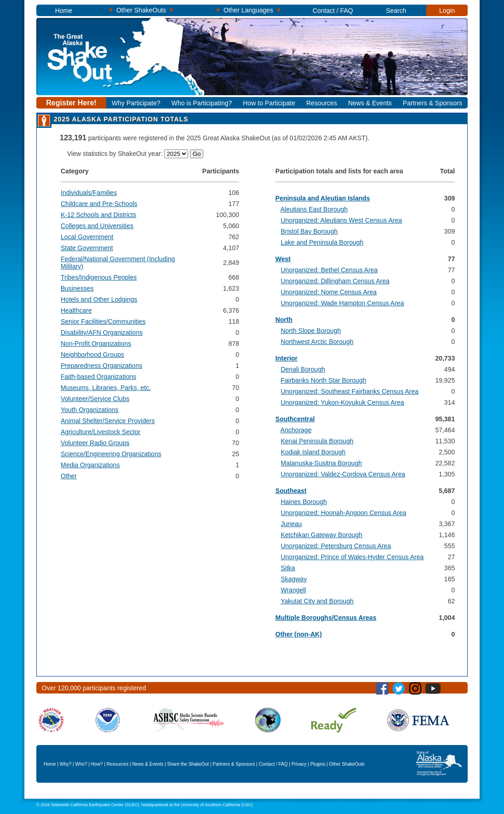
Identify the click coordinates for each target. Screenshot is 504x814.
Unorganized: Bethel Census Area (329, 270)
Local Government (87, 237)
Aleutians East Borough (314, 209)
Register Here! (71, 103)
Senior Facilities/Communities (103, 321)
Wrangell (293, 590)
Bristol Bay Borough (309, 231)
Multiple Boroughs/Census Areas (326, 618)
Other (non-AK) (299, 634)
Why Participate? (136, 103)
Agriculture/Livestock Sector (101, 432)
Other (69, 476)
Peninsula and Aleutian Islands (323, 198)
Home (64, 11)
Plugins (318, 764)
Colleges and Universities (97, 226)
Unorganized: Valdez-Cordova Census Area (343, 474)
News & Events (370, 103)
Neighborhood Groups (92, 355)
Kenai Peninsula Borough (317, 441)
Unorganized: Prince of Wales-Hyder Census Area (352, 557)
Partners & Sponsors (432, 103)
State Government (87, 248)
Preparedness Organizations (101, 366)
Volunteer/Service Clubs (95, 399)
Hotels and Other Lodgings (99, 299)
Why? (66, 764)
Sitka (288, 568)
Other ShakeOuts (141, 10)
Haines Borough (304, 502)
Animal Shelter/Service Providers (108, 421)
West (283, 259)
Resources (322, 103)
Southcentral (295, 419)
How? (97, 764)
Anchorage (296, 430)
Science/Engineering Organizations (111, 454)
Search (396, 11)
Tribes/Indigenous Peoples (99, 277)
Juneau (291, 524)
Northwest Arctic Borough (317, 342)
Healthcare (76, 310)
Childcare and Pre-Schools (99, 204)
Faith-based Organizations (98, 377)
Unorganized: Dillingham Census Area (335, 281)
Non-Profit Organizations (96, 344)
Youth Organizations (90, 410)
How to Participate (269, 103)
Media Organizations (90, 465)
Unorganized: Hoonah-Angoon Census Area (343, 513)
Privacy (299, 764)
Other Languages (248, 10)
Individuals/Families (89, 193)
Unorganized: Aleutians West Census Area (341, 220)
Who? (81, 764)
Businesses (77, 288)
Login (447, 11)
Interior (286, 358)
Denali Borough (303, 369)
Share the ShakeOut (188, 764)
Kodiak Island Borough (313, 452)
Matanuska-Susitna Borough (321, 463)
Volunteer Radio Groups (95, 443)
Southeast (291, 491)
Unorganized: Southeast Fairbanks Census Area (349, 391)
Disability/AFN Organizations (102, 332)
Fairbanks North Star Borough (323, 380)
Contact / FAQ (333, 11)
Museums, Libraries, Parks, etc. (106, 388)
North (284, 320)
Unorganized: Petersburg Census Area (336, 546)
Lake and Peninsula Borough (322, 242)
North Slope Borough (311, 331)
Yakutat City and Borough (317, 601)
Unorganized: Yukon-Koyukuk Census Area (342, 402)
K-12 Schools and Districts (98, 215)
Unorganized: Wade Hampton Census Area (342, 303)
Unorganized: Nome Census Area (329, 292)
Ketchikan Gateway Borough (321, 535)
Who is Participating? (202, 103)
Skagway (294, 579)
